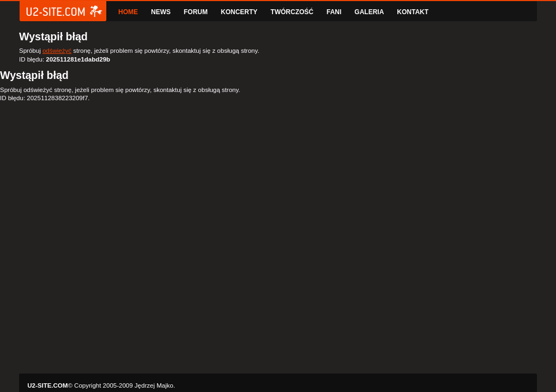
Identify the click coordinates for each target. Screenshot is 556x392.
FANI (334, 12)
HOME (128, 12)
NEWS (161, 12)
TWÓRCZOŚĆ (292, 12)
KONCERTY (239, 12)
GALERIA (369, 12)
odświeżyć (57, 51)
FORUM (196, 12)
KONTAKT (413, 12)
